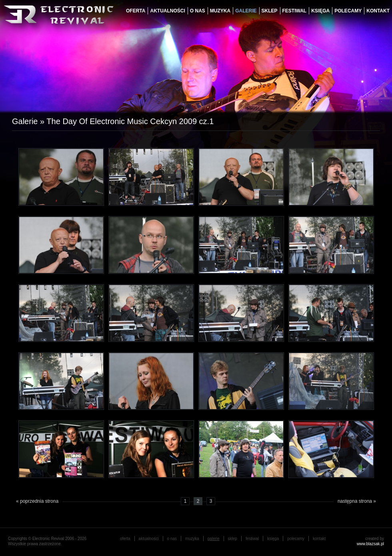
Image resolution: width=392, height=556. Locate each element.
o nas (198, 11)
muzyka (220, 11)
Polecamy (348, 11)
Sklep (270, 11)
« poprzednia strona (37, 501)
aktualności (167, 11)
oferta (136, 11)
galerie (246, 11)
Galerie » (29, 121)
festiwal (295, 11)
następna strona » (357, 501)
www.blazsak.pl (370, 544)
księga (320, 11)
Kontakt (378, 11)
